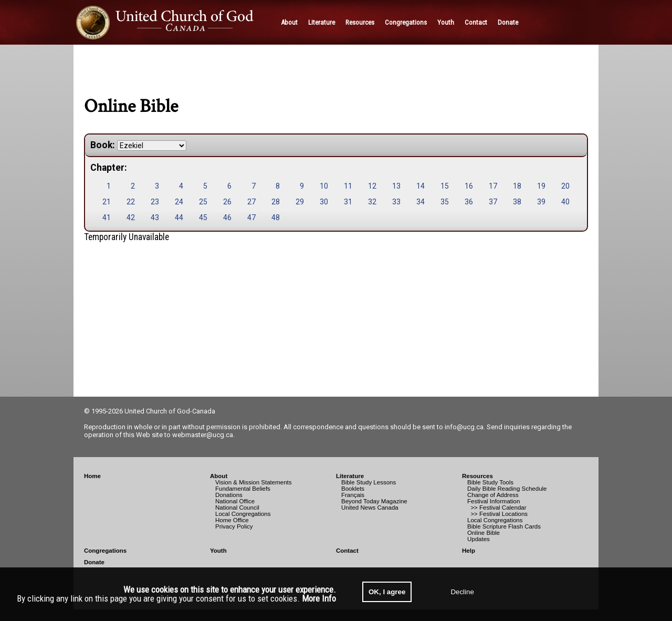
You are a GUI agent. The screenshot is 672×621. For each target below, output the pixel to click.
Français (353, 495)
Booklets (353, 489)
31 (348, 202)
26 (227, 202)
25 (203, 202)
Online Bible (484, 533)
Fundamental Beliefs (243, 489)
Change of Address (493, 495)
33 (396, 202)
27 (251, 202)
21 (107, 202)
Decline (462, 592)
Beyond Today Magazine (374, 501)
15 (445, 186)
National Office (235, 501)
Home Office (232, 520)
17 (493, 186)
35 (445, 202)
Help (469, 551)
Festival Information (493, 501)
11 (348, 186)
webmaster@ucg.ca (203, 435)
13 (396, 186)
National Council (237, 508)
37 (493, 202)
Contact (347, 551)
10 (324, 186)
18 (517, 186)
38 (517, 202)
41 (107, 218)
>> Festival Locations (497, 514)
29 (300, 202)
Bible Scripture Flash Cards (504, 526)
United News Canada (370, 508)
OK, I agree (387, 592)
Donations (229, 495)
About (219, 476)
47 (251, 218)
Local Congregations (243, 514)
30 (324, 202)
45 (203, 218)
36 (469, 202)
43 (155, 218)
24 (179, 202)
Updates (479, 539)
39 (541, 202)
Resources (477, 476)
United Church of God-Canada (170, 411)
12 (372, 186)
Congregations (105, 551)
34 (421, 202)
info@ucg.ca (464, 427)
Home (92, 476)
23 (155, 202)
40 (565, 202)
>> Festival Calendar (497, 508)
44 (179, 218)
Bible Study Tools (490, 482)
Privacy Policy (234, 526)
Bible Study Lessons (369, 482)
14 (421, 186)
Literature (350, 476)
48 (276, 218)
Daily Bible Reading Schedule (507, 489)
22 (131, 202)
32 (372, 202)
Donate (94, 562)
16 (469, 186)
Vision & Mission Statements (254, 482)
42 (131, 218)
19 (541, 186)
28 (276, 202)
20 (565, 186)
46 (227, 218)
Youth (218, 551)
